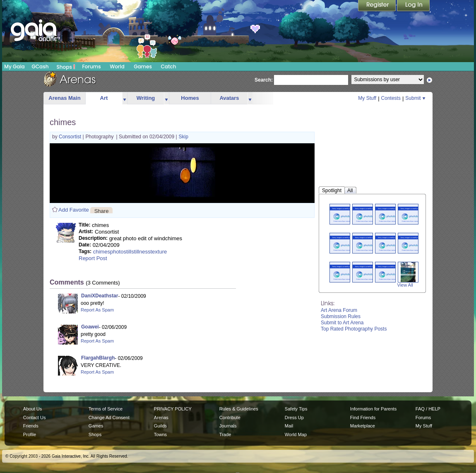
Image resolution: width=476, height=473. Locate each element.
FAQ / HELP (428, 409)
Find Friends (363, 417)
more (125, 98)
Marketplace (363, 426)
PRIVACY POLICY (173, 409)
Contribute (230, 417)
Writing (146, 98)
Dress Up (294, 417)
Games (143, 66)
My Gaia (14, 66)
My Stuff (367, 98)
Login (413, 6)
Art (104, 98)
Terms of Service (106, 409)
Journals (228, 426)
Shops (66, 67)
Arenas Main (64, 98)
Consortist (71, 137)
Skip (184, 137)
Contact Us (35, 417)
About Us (32, 409)
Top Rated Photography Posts (354, 329)
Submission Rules (341, 316)
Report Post (93, 258)
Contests (391, 98)
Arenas (161, 417)
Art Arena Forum (339, 310)
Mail (289, 426)
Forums (91, 66)
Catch (169, 66)
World (117, 66)
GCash (40, 66)
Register (377, 6)
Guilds (160, 426)
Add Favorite (74, 210)
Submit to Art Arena (342, 323)
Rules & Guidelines (239, 409)
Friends (31, 426)
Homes (190, 98)
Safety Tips (296, 409)
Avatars (229, 98)
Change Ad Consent (109, 417)
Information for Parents (373, 409)
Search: (264, 80)
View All (405, 285)
